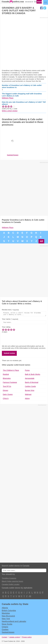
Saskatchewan (8, 633)
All (41, 241)
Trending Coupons (9, 579)
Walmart (28, 395)
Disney (6, 391)
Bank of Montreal (32, 383)
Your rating (6, 328)
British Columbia (9, 611)
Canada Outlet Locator (11, 585)
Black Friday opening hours (12, 582)
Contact (5, 638)
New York (6, 619)
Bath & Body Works (33, 375)
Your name (10, 320)
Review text (10, 310)
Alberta (5, 608)
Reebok (6, 375)
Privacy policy (27, 638)
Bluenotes (7, 379)
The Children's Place (11, 371)
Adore (27, 399)
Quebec (5, 630)
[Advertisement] (24, 43)
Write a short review (10, 111)
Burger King (30, 391)
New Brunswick (8, 617)
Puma (27, 371)
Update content (15, 638)
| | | (46, 2)
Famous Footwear (10, 383)
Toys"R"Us (7, 387)
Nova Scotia (7, 625)
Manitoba (6, 614)
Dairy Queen (8, 395)
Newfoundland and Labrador (14, 622)
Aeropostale (30, 379)
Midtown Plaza (8, 98)
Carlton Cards (30, 387)
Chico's (6, 399)
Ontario (5, 627)
